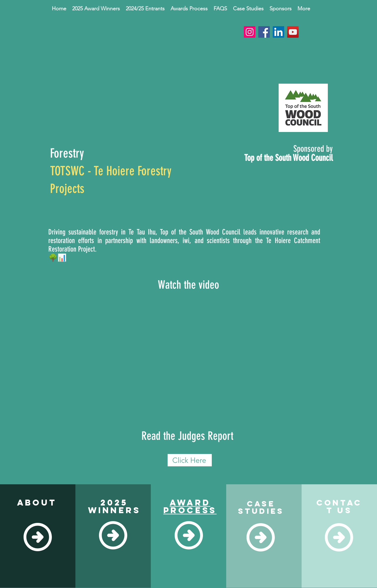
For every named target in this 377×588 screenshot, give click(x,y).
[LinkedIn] (278, 32)
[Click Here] (190, 460)
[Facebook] (264, 32)
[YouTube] (293, 32)
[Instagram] (250, 32)
